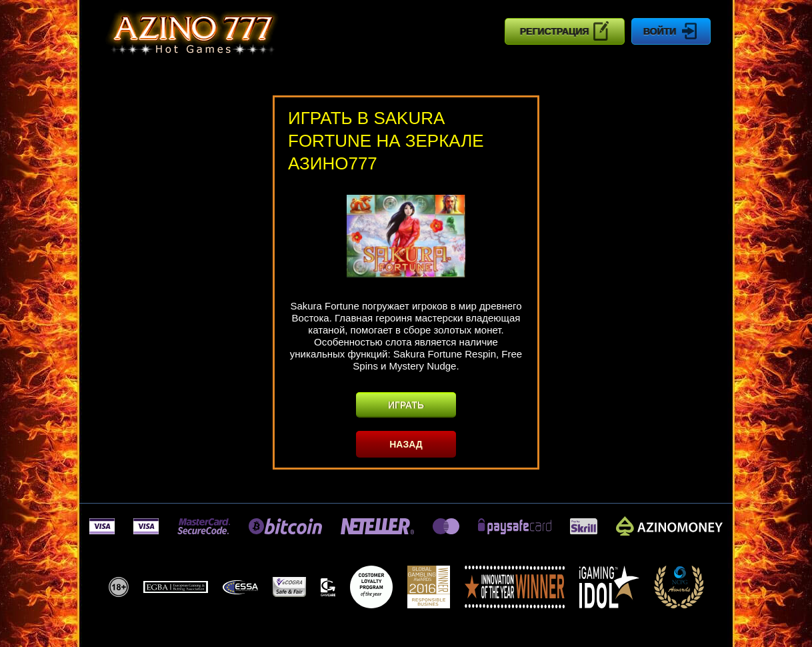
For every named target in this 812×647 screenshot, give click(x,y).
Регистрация (565, 31)
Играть (406, 405)
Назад (406, 444)
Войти (671, 31)
